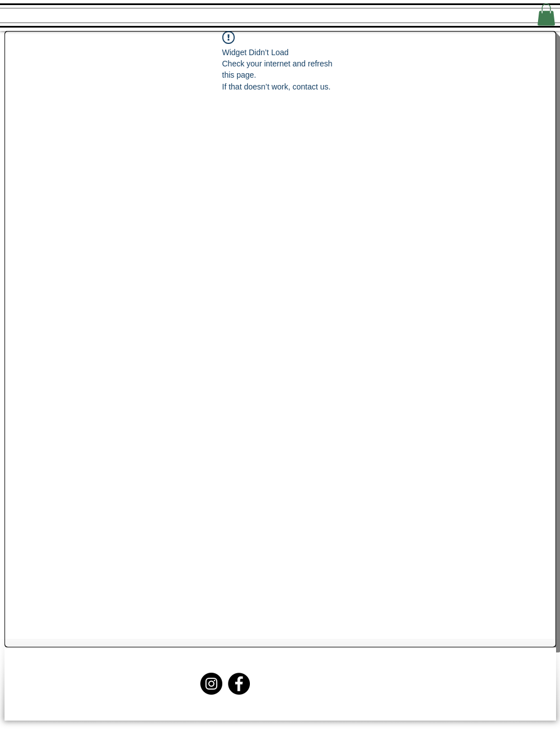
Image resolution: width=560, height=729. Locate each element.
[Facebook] (239, 684)
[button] (546, 14)
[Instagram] (211, 684)
